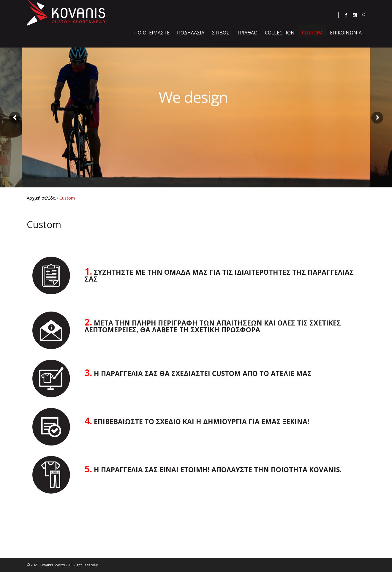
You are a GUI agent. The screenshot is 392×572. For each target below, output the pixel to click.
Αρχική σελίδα (41, 198)
